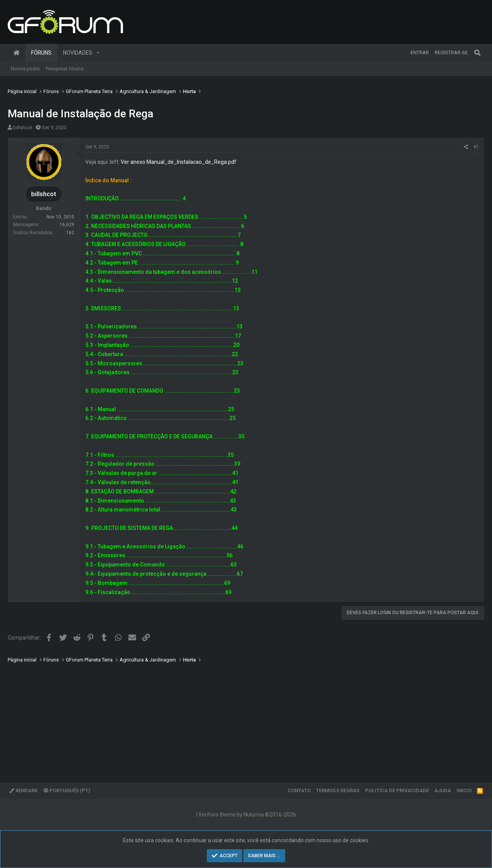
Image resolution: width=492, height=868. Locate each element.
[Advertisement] (238, 717)
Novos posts (25, 69)
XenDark (23, 791)
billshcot (23, 127)
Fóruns (41, 53)
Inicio (464, 791)
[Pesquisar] (477, 53)
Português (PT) (67, 791)
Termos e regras (338, 791)
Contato (299, 791)
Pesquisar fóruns (65, 69)
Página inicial (17, 53)
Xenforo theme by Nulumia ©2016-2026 (247, 815)
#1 (476, 147)
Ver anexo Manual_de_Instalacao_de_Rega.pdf (179, 162)
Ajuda (443, 791)
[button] (98, 53)
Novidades (78, 53)
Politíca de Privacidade (397, 791)
